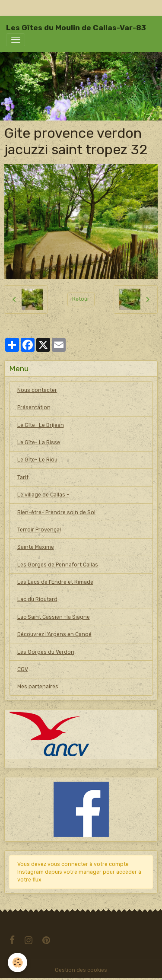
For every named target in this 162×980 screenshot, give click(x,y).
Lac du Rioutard (37, 599)
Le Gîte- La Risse (39, 442)
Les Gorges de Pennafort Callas (58, 565)
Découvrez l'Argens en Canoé (54, 634)
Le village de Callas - (43, 495)
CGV (23, 669)
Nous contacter (37, 390)
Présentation (34, 407)
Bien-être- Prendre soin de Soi (56, 512)
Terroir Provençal (39, 530)
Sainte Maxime (36, 547)
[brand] (76, 28)
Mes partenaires (38, 687)
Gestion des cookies (81, 970)
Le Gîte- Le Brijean (41, 425)
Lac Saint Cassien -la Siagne (54, 617)
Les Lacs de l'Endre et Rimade (55, 582)
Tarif (23, 477)
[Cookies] (17, 962)
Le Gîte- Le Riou (37, 460)
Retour (81, 299)
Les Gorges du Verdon (46, 652)
